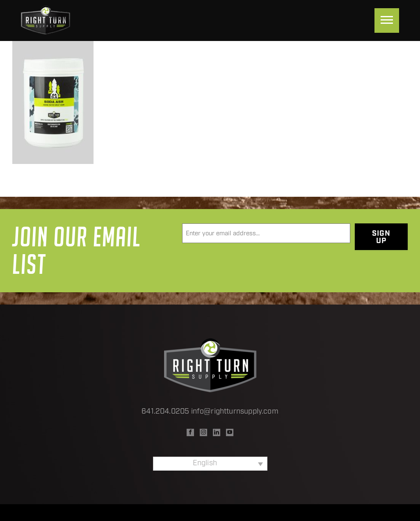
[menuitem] (210, 464)
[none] (210, 464)
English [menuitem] (205, 463)
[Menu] (387, 20)
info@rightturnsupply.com (235, 412)
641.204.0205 (165, 412)
